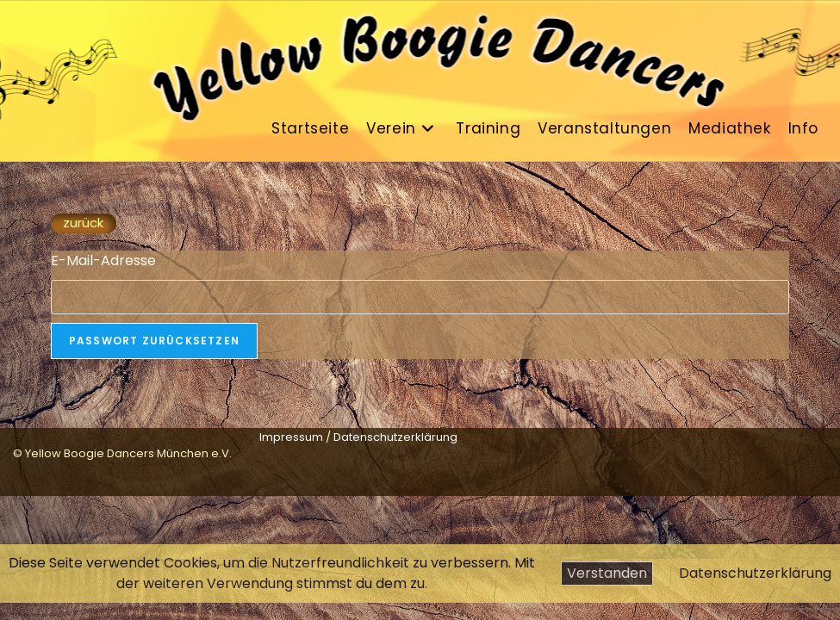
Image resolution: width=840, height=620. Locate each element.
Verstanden (607, 573)
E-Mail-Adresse (103, 260)
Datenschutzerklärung (755, 573)
